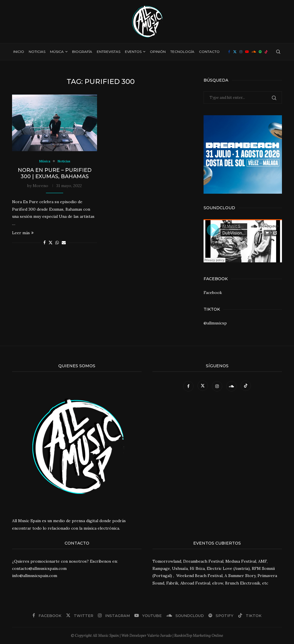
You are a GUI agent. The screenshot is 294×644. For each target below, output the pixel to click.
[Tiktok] (266, 52)
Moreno (40, 186)
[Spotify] (260, 52)
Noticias (37, 52)
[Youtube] (247, 52)
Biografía (82, 52)
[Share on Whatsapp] (57, 243)
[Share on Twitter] (51, 243)
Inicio (19, 52)
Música (57, 52)
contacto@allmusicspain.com (39, 568)
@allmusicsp (215, 323)
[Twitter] (235, 52)
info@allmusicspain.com (35, 576)
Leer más (23, 233)
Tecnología (182, 52)
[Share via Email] (64, 243)
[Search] (278, 52)
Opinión (158, 52)
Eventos (133, 52)
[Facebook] (229, 52)
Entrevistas (109, 52)
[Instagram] (241, 52)
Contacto (209, 52)
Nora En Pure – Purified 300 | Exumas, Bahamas (55, 174)
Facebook (213, 293)
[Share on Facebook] (45, 243)
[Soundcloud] (254, 52)
